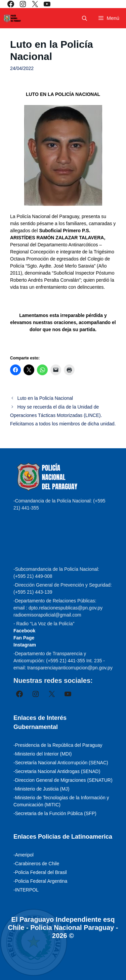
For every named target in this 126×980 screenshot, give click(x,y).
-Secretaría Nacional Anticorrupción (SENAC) (61, 763)
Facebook (24, 631)
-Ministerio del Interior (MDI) (43, 754)
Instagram (25, 645)
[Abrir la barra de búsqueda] (85, 18)
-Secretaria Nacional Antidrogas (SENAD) (57, 771)
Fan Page (24, 638)
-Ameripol (24, 855)
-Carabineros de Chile (36, 864)
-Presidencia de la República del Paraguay (58, 745)
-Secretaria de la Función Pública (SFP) (55, 813)
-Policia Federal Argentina (40, 881)
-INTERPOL (26, 890)
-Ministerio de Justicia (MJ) (41, 789)
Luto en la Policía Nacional (45, 398)
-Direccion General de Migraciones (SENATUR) (63, 780)
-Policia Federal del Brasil (40, 872)
